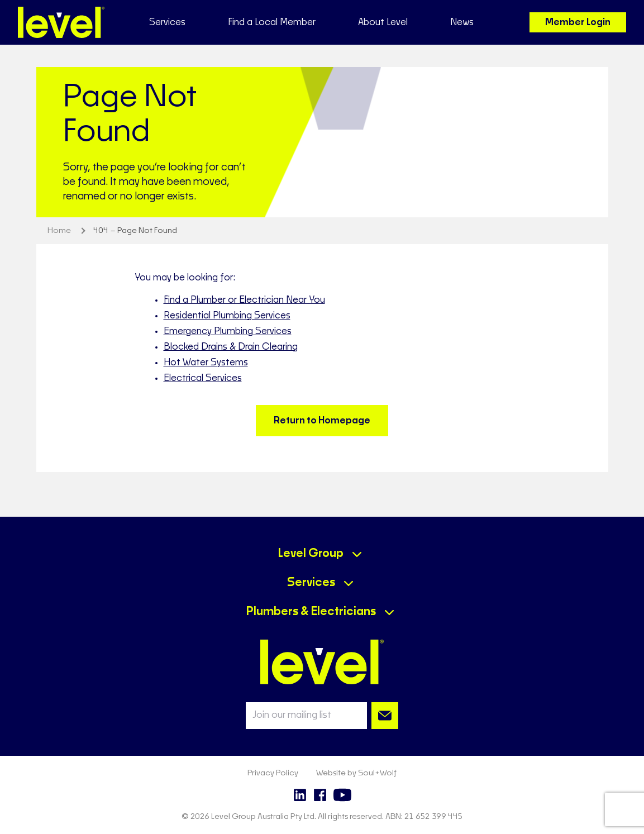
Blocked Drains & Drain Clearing (231, 347)
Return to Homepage (322, 421)
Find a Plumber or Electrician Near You (244, 300)
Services (311, 583)
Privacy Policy (273, 773)
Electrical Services (203, 378)
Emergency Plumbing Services (228, 331)
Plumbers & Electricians (311, 612)
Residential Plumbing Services (227, 316)
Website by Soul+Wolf (356, 773)
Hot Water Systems (206, 363)
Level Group (311, 554)
